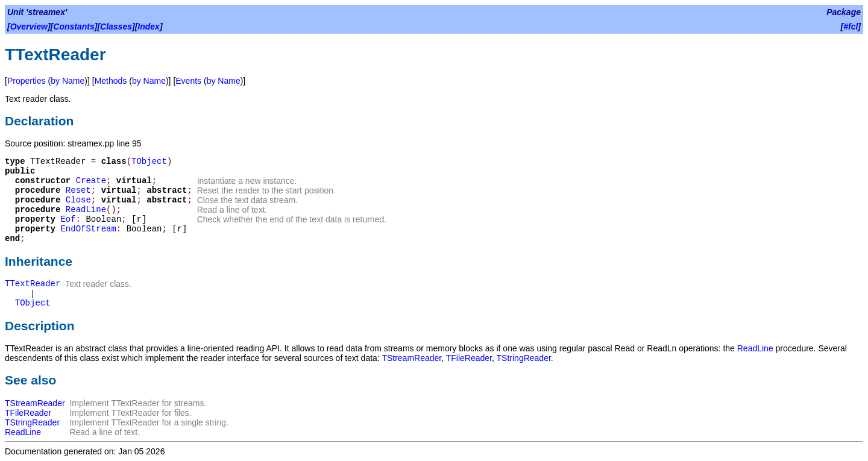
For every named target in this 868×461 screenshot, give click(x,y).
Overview (29, 27)
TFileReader (469, 358)
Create (91, 181)
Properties (27, 81)
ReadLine (86, 210)
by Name (68, 81)
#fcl (851, 27)
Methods (111, 81)
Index (149, 27)
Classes (116, 27)
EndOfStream (88, 229)
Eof (68, 219)
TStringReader (524, 358)
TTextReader (33, 284)
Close (78, 200)
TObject (149, 162)
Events (188, 81)
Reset (78, 190)
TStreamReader (411, 358)
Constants (74, 27)
